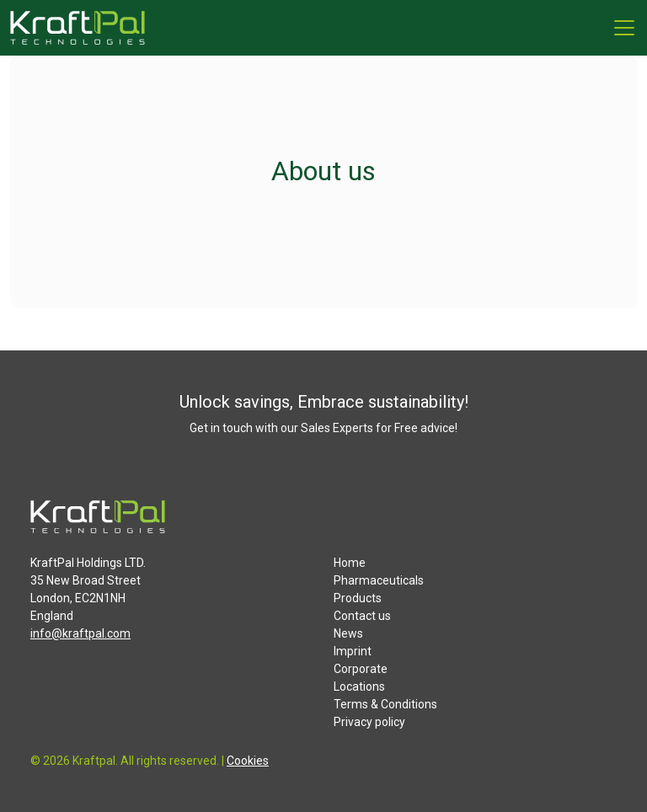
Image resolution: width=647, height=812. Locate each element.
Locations (359, 686)
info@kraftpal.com (80, 633)
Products (358, 598)
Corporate (361, 669)
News (348, 633)
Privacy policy (369, 722)
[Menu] (624, 28)
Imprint (353, 651)
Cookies (248, 761)
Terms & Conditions (385, 704)
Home (350, 563)
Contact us (362, 616)
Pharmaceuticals (379, 580)
